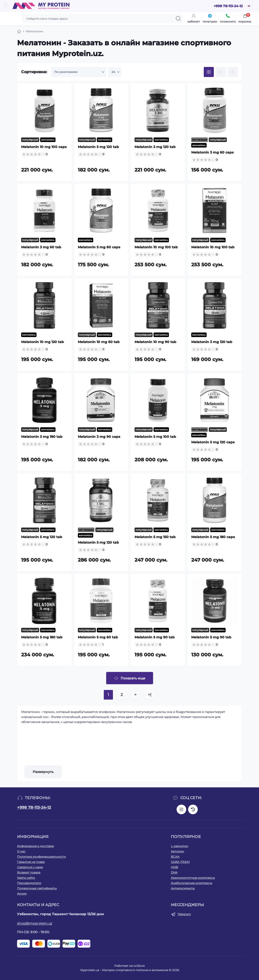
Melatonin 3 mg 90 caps (99, 437)
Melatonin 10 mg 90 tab (155, 342)
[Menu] (6, 6)
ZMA (174, 872)
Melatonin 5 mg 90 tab (155, 637)
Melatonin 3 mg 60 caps (212, 152)
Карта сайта (26, 878)
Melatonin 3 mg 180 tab (42, 437)
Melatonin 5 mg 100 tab (155, 437)
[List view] (221, 72)
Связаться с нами (30, 867)
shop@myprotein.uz (35, 923)
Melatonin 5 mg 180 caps (213, 537)
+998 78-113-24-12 (34, 807)
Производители (29, 883)
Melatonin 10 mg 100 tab (156, 247)
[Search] (178, 18)
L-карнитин (179, 846)
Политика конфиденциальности (41, 857)
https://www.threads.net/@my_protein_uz (193, 809)
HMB (174, 867)
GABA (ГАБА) (180, 862)
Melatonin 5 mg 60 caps (99, 247)
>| (150, 695)
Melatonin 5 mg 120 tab (98, 147)
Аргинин (177, 851)
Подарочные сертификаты (37, 888)
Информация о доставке (35, 846)
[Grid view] (209, 72)
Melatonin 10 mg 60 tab (99, 342)
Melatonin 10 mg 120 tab (43, 342)
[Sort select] (79, 72)
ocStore (139, 966)
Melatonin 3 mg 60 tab (41, 247)
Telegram (184, 914)
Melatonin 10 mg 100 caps (44, 147)
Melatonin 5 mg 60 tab (98, 637)
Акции (22, 894)
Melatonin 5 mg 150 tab (155, 537)
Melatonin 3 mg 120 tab (155, 147)
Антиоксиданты (183, 888)
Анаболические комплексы (191, 883)
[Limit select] (115, 72)
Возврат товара (29, 872)
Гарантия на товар (31, 862)
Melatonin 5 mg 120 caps (213, 442)
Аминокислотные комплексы (193, 878)
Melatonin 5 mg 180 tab (42, 637)
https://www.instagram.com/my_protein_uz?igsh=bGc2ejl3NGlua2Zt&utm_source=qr (181, 809)
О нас (21, 851)
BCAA (175, 857)
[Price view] (233, 72)
